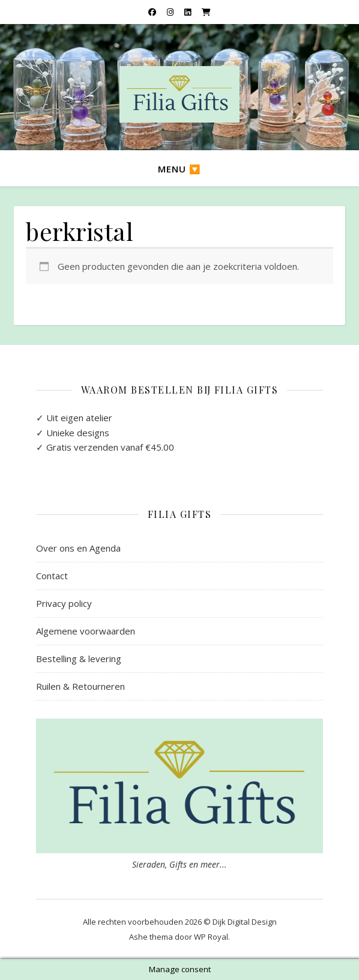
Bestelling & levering (79, 659)
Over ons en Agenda (78, 548)
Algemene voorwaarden (86, 631)
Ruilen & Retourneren (80, 686)
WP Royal (211, 937)
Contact (52, 576)
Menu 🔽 (179, 169)
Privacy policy (64, 603)
